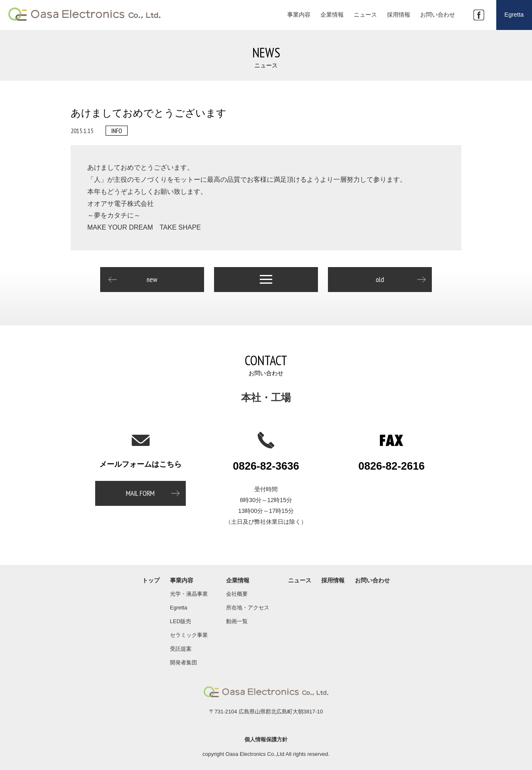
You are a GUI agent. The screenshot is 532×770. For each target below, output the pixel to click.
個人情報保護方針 (266, 739)
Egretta (179, 608)
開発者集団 (183, 662)
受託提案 (181, 649)
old (380, 279)
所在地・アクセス (248, 608)
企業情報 (238, 580)
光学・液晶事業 (189, 594)
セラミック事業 (189, 635)
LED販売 (181, 621)
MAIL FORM (140, 493)
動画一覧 (237, 621)
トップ (151, 580)
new (152, 279)
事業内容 (182, 580)
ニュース (300, 580)
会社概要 (237, 594)
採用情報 (333, 580)
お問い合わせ (372, 580)
